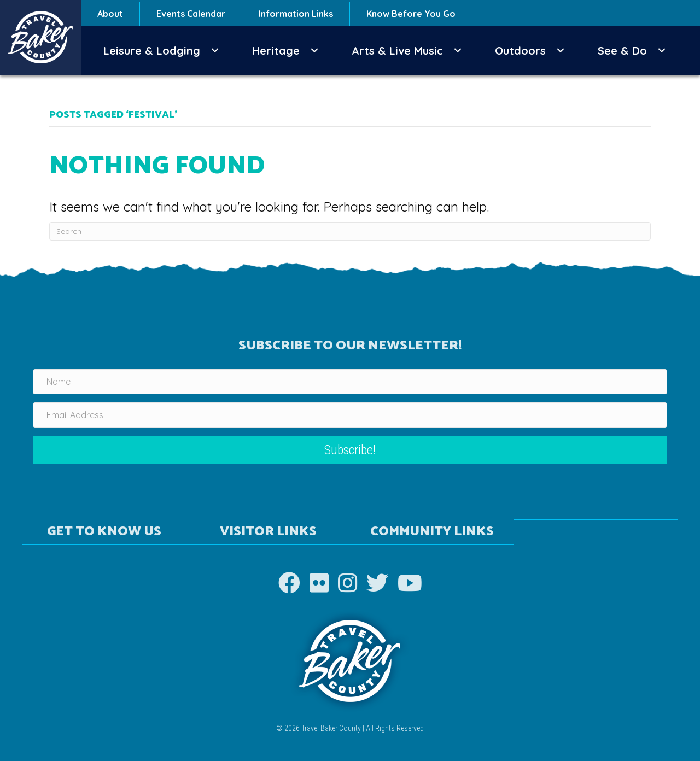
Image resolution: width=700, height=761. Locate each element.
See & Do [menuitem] (622, 51)
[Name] (350, 382)
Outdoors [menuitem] (520, 51)
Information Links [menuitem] (296, 14)
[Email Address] (350, 415)
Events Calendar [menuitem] (191, 14)
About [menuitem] (110, 14)
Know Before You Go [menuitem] (411, 14)
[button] (215, 51)
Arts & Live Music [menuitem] (397, 51)
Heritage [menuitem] (276, 51)
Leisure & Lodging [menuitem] (152, 51)
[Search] (350, 231)
